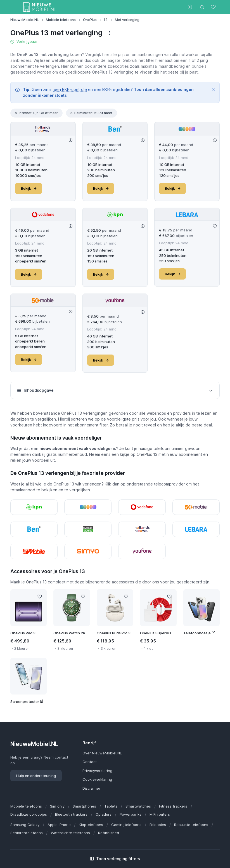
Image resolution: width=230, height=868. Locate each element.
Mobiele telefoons (61, 20)
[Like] (40, 596)
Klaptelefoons (91, 825)
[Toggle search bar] (202, 7)
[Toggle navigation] (15, 7)
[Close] (214, 90)
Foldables (158, 825)
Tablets (111, 806)
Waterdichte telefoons (70, 833)
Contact (90, 762)
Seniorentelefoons (27, 833)
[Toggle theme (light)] (190, 7)
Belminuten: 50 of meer (91, 113)
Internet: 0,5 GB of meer (36, 113)
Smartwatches (138, 806)
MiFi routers (160, 814)
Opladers (104, 814)
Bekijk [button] (29, 188)
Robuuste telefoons (191, 825)
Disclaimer (91, 788)
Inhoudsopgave (115, 390)
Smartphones (84, 806)
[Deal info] (71, 140)
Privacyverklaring (97, 771)
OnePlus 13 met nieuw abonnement (169, 454)
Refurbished (109, 833)
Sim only (57, 806)
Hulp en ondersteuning (36, 776)
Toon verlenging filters (115, 859)
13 (106, 20)
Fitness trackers (173, 806)
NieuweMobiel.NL (25, 20)
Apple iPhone (59, 825)
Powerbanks (131, 814)
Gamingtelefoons (126, 825)
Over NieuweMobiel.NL (102, 753)
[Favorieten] (214, 7)
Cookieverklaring (97, 779)
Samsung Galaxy (25, 825)
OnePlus (90, 20)
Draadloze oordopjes (29, 814)
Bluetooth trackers (71, 814)
